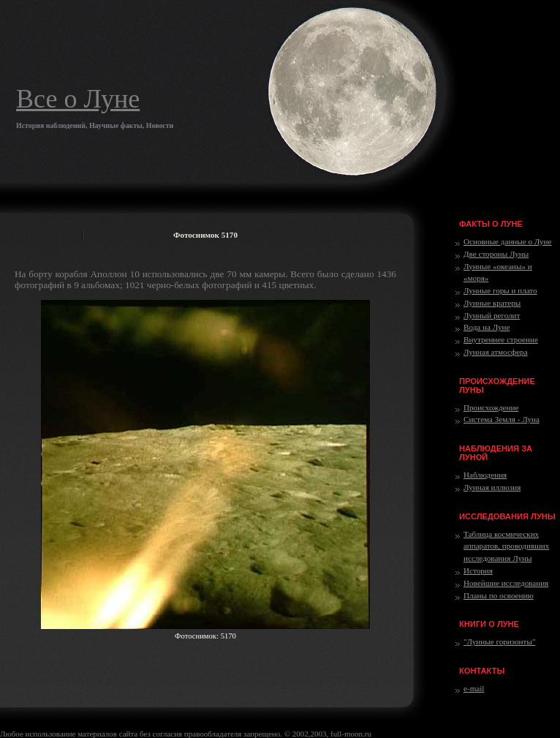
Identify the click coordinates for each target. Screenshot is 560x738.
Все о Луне (78, 99)
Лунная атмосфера (496, 352)
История (478, 571)
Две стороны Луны (496, 254)
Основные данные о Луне (507, 241)
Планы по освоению (499, 595)
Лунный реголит (492, 315)
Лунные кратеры (492, 303)
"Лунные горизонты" (499, 641)
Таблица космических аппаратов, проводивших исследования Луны (506, 546)
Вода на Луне (487, 327)
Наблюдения (485, 475)
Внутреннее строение (501, 339)
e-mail (474, 688)
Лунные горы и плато (500, 290)
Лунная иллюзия (492, 487)
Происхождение (491, 407)
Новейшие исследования (506, 583)
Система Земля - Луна (502, 419)
